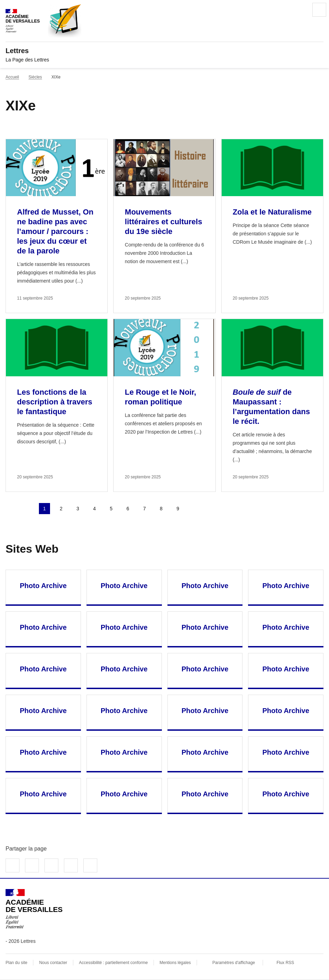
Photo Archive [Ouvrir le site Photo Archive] (43, 586)
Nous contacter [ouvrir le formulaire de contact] (53, 963)
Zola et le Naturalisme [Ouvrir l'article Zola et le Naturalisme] (272, 212)
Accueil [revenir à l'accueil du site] (12, 77)
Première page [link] (11, 509)
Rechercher (300, 10)
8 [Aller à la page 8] (161, 509)
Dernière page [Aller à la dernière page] (211, 509)
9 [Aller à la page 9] (178, 509)
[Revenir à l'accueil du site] (34, 909)
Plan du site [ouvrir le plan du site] (17, 963)
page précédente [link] (28, 509)
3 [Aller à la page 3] (78, 509)
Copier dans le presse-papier (90, 865)
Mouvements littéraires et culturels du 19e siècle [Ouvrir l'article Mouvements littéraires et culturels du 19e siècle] (163, 222)
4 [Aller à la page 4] (94, 509)
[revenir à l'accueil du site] (164, 51)
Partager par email (71, 865)
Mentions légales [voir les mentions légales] (175, 963)
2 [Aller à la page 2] (61, 509)
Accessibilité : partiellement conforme (113, 963)
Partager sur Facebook (13, 865)
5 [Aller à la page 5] (111, 509)
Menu (319, 10)
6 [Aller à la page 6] (128, 509)
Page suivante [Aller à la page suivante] (195, 509)
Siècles (35, 77)
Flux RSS (285, 963)
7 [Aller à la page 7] (145, 509)
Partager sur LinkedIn (51, 865)
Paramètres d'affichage (234, 963)
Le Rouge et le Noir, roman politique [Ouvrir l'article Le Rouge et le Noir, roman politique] (160, 397)
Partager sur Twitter (32, 865)
